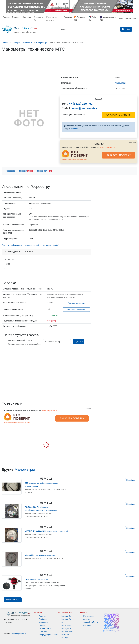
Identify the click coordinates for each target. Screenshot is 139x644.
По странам (66, 625)
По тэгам (65, 635)
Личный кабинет (91, 622)
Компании (27, 17)
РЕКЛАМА (133, 142)
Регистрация (131, 19)
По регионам (67, 632)
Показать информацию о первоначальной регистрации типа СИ (30, 245)
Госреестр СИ (38, 19)
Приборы (16, 17)
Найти (79, 342)
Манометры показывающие (40, 555)
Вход (121, 19)
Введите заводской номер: (20, 340)
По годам (65, 638)
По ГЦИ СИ (66, 628)
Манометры (25, 469)
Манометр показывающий (46, 531)
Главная (6, 17)
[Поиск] (88, 29)
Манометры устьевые (37, 579)
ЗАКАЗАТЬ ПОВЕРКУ (118, 155)
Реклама (68, 17)
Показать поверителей (76, 310)
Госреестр (10, 171)
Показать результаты (76, 303)
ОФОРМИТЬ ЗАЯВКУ (118, 115)
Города (42, 625)
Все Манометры (13, 600)
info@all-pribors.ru (19, 633)
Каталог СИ (66, 616)
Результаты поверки (52, 19)
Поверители (45, 171)
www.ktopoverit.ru (108, 147)
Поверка (26, 171)
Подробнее (131, 480)
